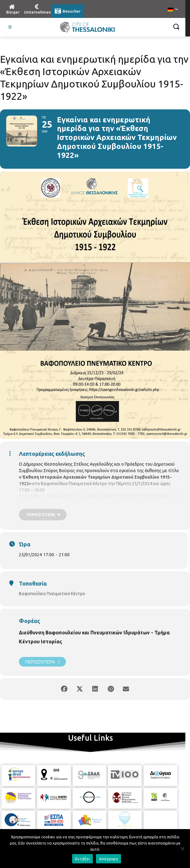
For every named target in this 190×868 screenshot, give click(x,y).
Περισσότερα (42, 662)
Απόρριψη (108, 859)
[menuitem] (173, 10)
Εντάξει (82, 859)
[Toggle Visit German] (10, 27)
